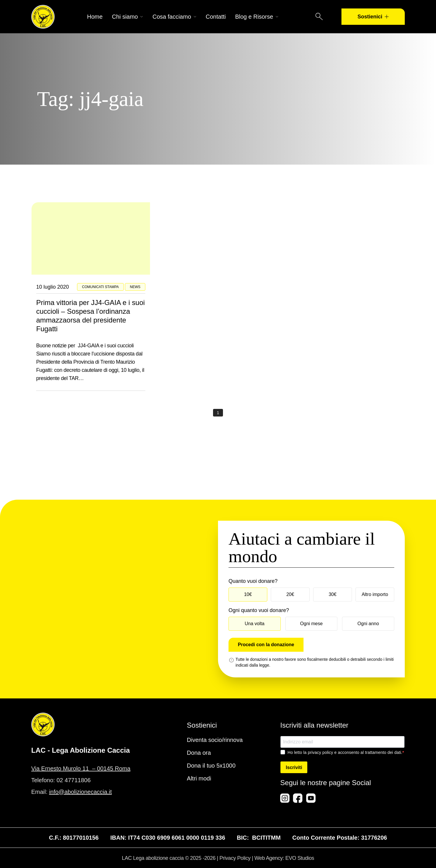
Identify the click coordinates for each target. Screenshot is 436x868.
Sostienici (373, 17)
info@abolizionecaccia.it (80, 792)
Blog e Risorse (257, 17)
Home (95, 17)
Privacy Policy (235, 858)
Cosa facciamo (174, 17)
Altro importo (375, 594)
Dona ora (199, 753)
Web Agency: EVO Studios (284, 858)
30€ (333, 594)
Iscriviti (294, 767)
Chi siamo (128, 17)
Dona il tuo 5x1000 (211, 766)
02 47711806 (74, 780)
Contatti (216, 17)
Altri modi (199, 778)
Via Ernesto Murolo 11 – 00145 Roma (81, 768)
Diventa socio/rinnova (215, 740)
